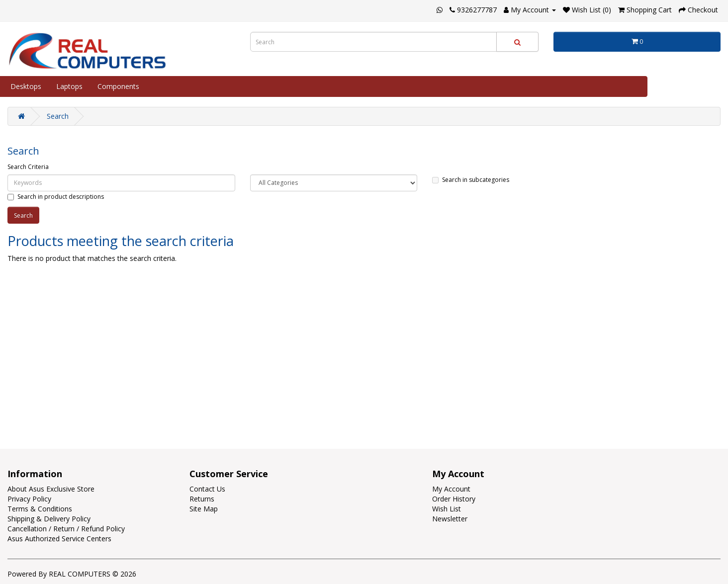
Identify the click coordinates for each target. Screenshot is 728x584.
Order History (454, 499)
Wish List (447, 509)
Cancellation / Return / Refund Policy (66, 529)
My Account (451, 489)
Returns (202, 499)
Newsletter (450, 519)
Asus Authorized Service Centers (59, 539)
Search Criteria (28, 167)
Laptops (69, 86)
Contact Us (207, 489)
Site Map (204, 509)
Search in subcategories (471, 180)
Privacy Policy (29, 499)
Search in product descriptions (56, 197)
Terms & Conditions (40, 509)
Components (118, 86)
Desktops (26, 86)
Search (58, 116)
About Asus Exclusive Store (51, 489)
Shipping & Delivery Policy (49, 519)
